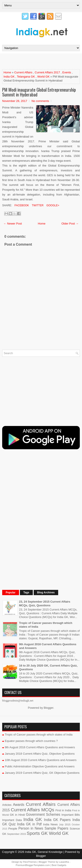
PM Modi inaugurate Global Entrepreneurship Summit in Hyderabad (39, 92)
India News (50, 824)
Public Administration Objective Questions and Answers (40, 766)
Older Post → (70, 224)
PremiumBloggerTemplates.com (33, 865)
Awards (19, 805)
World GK (43, 77)
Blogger (49, 708)
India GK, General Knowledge (44, 852)
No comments (40, 101)
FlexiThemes (30, 862)
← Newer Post (13, 224)
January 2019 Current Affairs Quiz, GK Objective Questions (42, 773)
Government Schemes (43, 815)
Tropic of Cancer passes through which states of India (39, 735)
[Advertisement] (42, 61)
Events (67, 72)
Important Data (12, 820)
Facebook (21, 205)
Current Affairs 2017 (47, 72)
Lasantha (64, 862)
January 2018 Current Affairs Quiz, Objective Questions (40, 754)
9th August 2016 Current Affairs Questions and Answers (40, 747)
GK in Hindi (17, 815)
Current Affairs (23, 72)
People (13, 829)
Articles (7, 805)
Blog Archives (46, 593)
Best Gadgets (59, 865)
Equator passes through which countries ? (31, 741)
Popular (11, 593)
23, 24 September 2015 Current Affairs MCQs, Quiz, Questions (45, 603)
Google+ (52, 205)
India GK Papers (57, 820)
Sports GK (37, 833)
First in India (63, 810)
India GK (9, 77)
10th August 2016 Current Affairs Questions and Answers (41, 760)
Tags (26, 593)
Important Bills (71, 815)
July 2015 (65, 824)
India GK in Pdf (29, 824)
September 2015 (16, 834)
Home (7, 72)
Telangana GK (26, 77)
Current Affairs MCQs (32, 810)
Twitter (37, 205)
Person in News (31, 828)
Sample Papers (57, 828)
